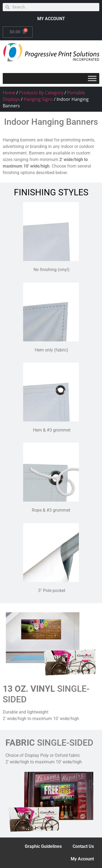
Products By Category (41, 93)
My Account (82, 859)
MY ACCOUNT (51, 19)
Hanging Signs (38, 99)
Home (9, 93)
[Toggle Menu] (92, 78)
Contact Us (83, 846)
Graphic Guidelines (43, 846)
